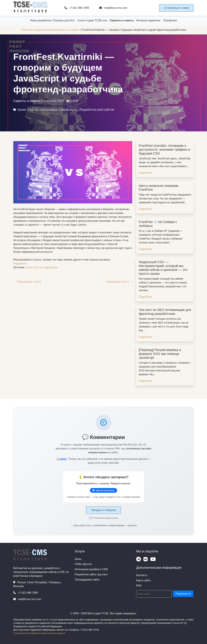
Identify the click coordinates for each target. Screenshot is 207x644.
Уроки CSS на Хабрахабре (37, 110)
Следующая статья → (119, 282)
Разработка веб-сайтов (97, 110)
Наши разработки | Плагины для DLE (52, 20)
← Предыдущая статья (27, 282)
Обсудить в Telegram (103, 510)
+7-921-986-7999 (77, 8)
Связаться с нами (176, 8)
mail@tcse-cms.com (113, 8)
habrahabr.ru (68, 110)
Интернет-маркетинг (148, 20)
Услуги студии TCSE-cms (92, 20)
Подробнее (20, 263)
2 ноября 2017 (54, 101)
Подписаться (183, 594)
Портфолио (170, 20)
